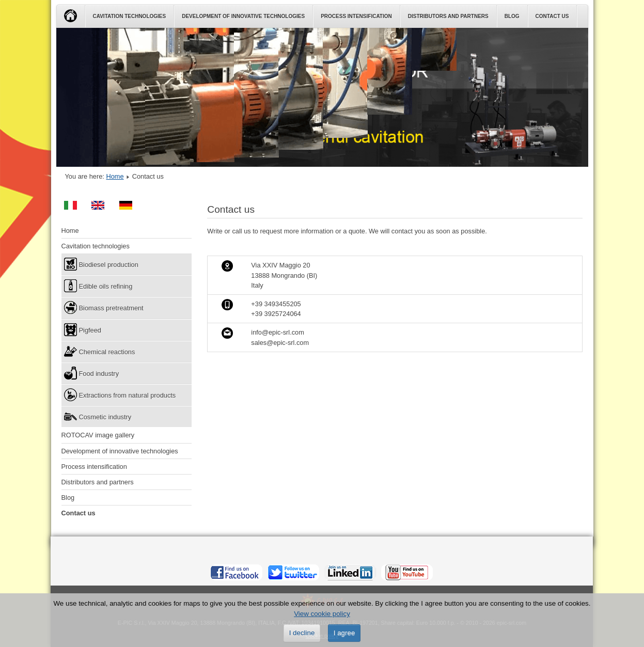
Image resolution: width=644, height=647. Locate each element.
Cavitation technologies (130, 16)
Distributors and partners (448, 16)
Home (115, 176)
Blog (512, 16)
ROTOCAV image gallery (98, 435)
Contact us (552, 16)
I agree (344, 633)
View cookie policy (322, 614)
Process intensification (356, 16)
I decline (302, 633)
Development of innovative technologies (243, 16)
